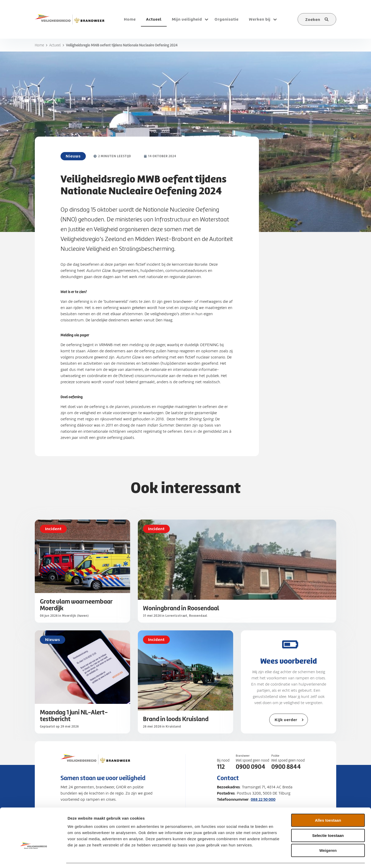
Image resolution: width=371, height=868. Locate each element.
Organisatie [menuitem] (227, 19)
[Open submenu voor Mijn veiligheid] (206, 19)
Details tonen (278, 858)
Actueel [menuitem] (154, 19)
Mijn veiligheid (187, 19)
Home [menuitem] (130, 19)
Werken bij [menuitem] (260, 19)
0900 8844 (286, 767)
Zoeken (313, 19)
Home (39, 45)
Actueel (55, 45)
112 (221, 767)
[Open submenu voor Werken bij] (275, 19)
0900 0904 (251, 767)
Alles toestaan (328, 805)
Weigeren (328, 835)
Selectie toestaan (328, 820)
